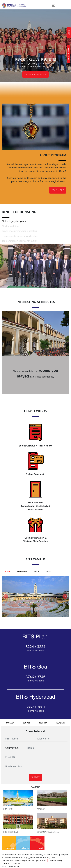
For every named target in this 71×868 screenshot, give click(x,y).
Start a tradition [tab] (10, 226)
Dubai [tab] (48, 571)
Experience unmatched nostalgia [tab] (19, 231)
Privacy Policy (56, 861)
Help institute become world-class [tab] (20, 236)
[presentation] (6, 597)
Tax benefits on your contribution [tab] (20, 241)
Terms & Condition (12, 863)
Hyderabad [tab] (22, 571)
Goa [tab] (37, 571)
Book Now (43, 723)
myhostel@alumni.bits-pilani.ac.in (30, 861)
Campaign (10, 723)
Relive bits (60, 723)
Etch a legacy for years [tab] (14, 221)
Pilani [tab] (7, 571)
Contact (26, 723)
